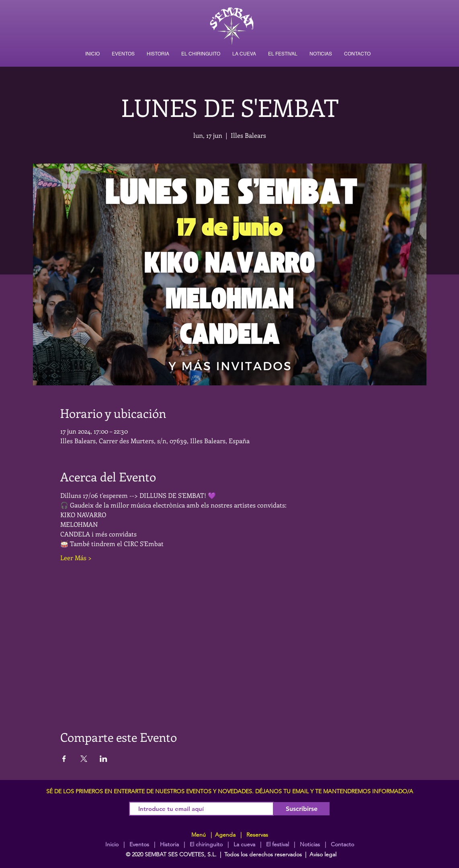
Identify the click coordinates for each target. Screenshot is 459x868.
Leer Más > (76, 558)
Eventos (139, 844)
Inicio (112, 844)
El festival (278, 844)
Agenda (224, 835)
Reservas (257, 835)
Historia (169, 844)
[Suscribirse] (302, 809)
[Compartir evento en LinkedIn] (103, 759)
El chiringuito (206, 844)
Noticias (310, 844)
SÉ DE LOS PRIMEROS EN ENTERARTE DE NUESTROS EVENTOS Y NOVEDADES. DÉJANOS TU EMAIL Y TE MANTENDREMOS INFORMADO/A (230, 791)
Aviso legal (323, 854)
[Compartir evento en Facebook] (64, 759)
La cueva (244, 844)
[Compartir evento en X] (84, 759)
